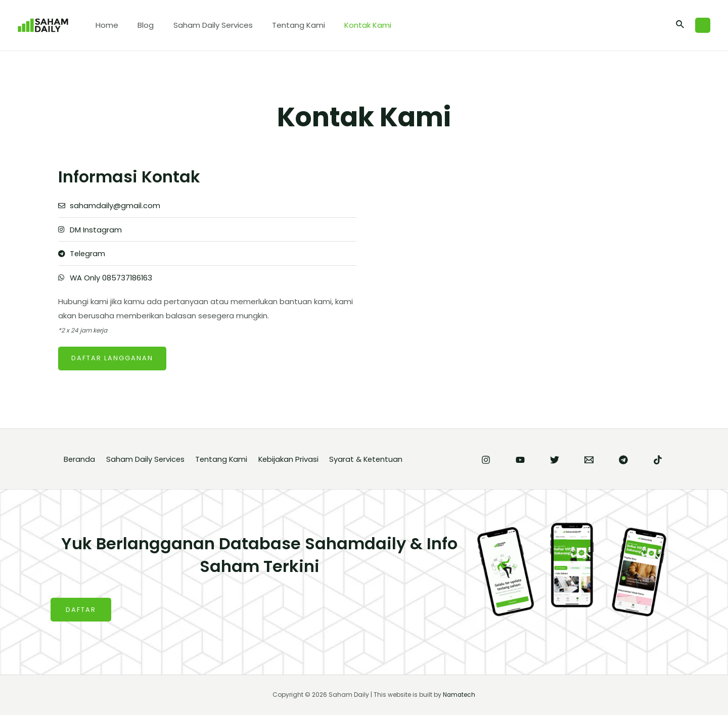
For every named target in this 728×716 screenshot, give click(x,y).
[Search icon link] (680, 25)
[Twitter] (555, 461)
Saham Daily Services (202, 25)
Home (105, 25)
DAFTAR (81, 611)
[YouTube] (520, 461)
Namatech (459, 696)
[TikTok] (658, 461)
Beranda (79, 460)
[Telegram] (623, 461)
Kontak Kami (349, 25)
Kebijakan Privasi (292, 460)
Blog (140, 25)
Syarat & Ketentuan (372, 460)
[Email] (589, 461)
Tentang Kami (284, 25)
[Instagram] (486, 461)
